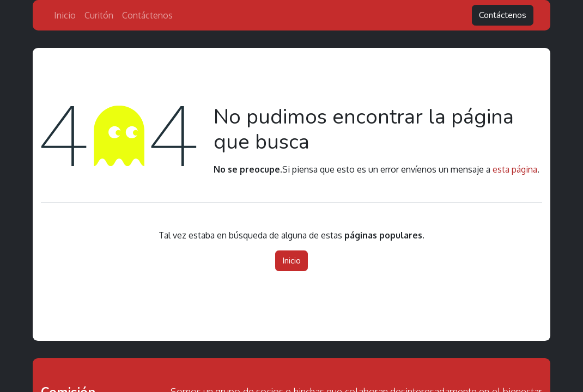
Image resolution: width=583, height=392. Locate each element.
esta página (515, 169)
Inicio (291, 261)
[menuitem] (65, 15)
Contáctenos (503, 15)
